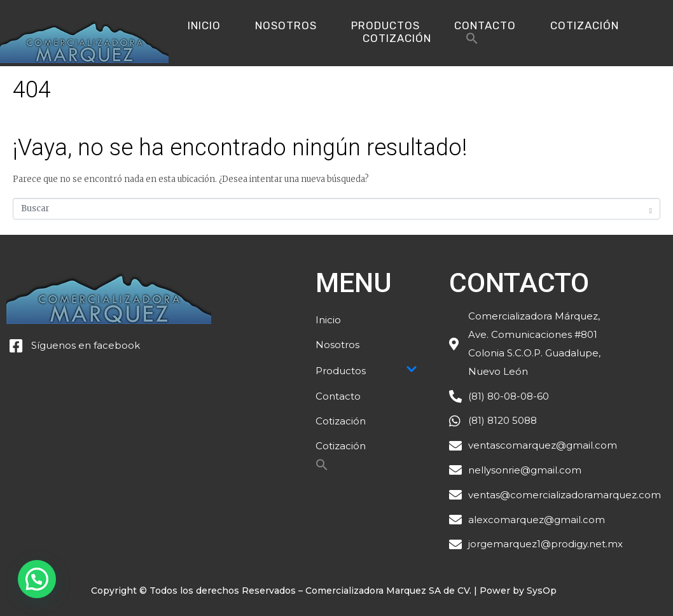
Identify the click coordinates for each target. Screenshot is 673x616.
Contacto (485, 25)
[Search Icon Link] (472, 42)
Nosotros (286, 25)
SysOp (542, 591)
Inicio (204, 25)
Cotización (585, 25)
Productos (385, 25)
